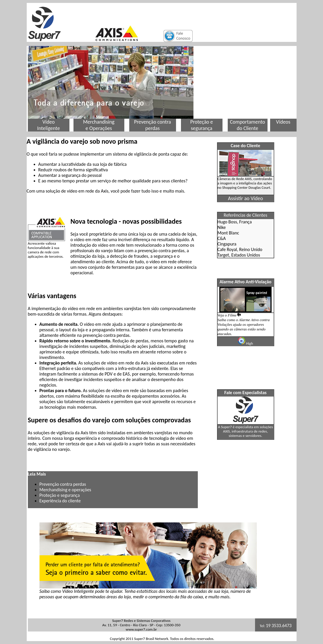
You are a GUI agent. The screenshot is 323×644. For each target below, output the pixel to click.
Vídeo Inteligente (49, 125)
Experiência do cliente (60, 501)
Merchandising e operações (65, 490)
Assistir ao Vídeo (245, 198)
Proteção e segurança (60, 495)
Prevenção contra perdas (63, 484)
